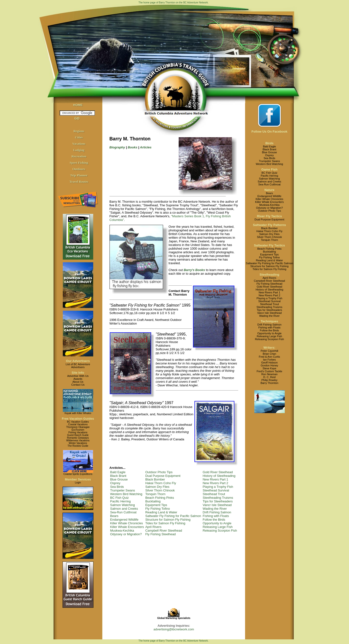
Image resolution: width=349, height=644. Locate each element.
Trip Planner (79, 175)
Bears (114, 516)
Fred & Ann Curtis (270, 357)
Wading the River (215, 509)
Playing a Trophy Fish (218, 487)
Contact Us (78, 385)
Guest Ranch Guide (78, 435)
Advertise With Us (78, 376)
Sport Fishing (79, 163)
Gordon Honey (269, 365)
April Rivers (153, 527)
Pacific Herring (121, 501)
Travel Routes (79, 182)
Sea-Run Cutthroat (123, 512)
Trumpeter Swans (123, 490)
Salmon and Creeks (124, 509)
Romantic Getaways (78, 438)
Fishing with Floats (216, 516)
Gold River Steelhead (218, 472)
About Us (78, 382)
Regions (79, 131)
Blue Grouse (119, 479)
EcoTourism (78, 430)
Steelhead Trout (214, 494)
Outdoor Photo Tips (159, 472)
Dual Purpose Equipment (163, 476)
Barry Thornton (269, 383)
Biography (117, 147)
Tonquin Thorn (155, 494)
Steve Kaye (269, 368)
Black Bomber (155, 479)
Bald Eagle (118, 472)
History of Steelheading (219, 476)
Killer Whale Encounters (127, 527)
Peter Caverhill (269, 351)
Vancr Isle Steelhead (217, 505)
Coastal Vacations (78, 424)
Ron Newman (270, 374)
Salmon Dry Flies (157, 487)
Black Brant (118, 476)
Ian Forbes (270, 360)
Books (133, 147)
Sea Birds (117, 487)
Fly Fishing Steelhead (161, 534)
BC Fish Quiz (120, 498)
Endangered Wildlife (124, 520)
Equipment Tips (156, 505)
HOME (78, 105)
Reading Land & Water (161, 512)
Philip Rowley (269, 380)
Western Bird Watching (126, 494)
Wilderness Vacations (78, 440)
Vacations (79, 144)
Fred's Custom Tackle (269, 371)
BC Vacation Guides (78, 422)
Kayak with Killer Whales (78, 413)
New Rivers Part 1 (216, 479)
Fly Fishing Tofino (158, 509)
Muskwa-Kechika (122, 531)
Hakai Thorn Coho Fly (161, 483)
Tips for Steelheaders (218, 501)
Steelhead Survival (216, 490)
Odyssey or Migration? (126, 534)
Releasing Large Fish (218, 527)
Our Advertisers (78, 361)
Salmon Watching (123, 505)
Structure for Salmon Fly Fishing (168, 520)
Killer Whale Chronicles (127, 523)
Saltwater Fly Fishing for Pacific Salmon (173, 516)
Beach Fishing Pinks (160, 498)
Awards (78, 379)
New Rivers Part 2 (216, 483)
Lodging (79, 150)
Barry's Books (194, 270)
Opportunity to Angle (217, 523)
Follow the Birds (214, 520)
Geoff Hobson (269, 363)
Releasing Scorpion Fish (220, 531)
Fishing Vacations (78, 432)
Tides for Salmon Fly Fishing (165, 523)
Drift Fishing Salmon (217, 512)
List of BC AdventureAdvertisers (78, 366)
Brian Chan (269, 354)
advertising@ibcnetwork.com (174, 629)
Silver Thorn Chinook (160, 490)
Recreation (79, 156)
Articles (146, 147)
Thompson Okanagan (78, 427)
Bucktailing (153, 501)
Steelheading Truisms (218, 498)
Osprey (115, 483)
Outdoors (79, 169)
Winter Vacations (78, 443)
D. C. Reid (270, 377)
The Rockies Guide (78, 446)
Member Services (78, 479)
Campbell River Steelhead (164, 531)
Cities (79, 137)
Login (78, 483)
